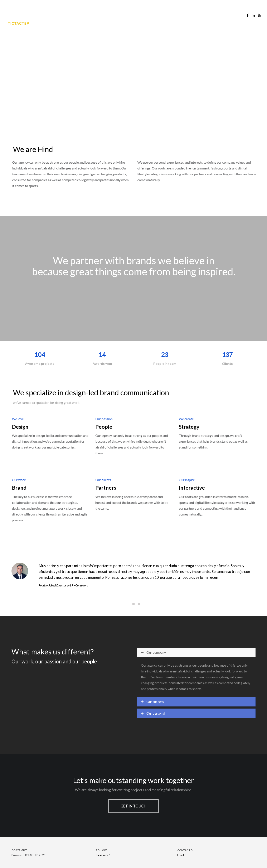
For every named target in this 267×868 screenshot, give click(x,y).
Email (181, 855)
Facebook (102, 855)
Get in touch (133, 806)
